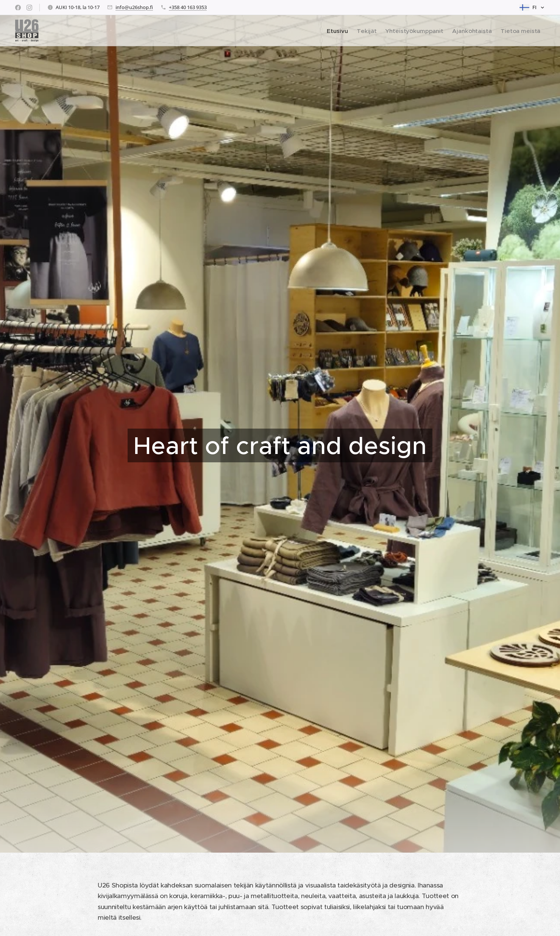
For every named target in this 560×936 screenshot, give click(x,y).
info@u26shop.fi (134, 7)
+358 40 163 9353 (188, 7)
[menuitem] (323, 31)
